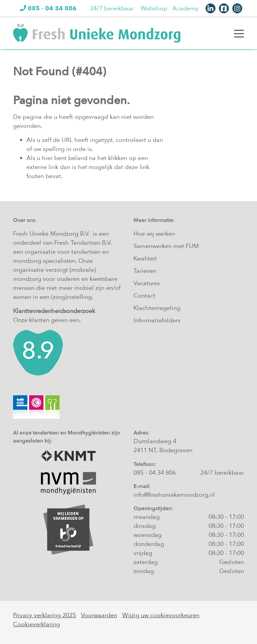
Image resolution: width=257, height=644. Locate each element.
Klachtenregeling (157, 308)
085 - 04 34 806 (155, 473)
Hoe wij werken (154, 234)
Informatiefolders (157, 320)
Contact (144, 296)
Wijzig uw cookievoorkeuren (161, 615)
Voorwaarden (99, 615)
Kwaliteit (145, 259)
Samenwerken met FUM (166, 246)
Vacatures (147, 283)
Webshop (154, 9)
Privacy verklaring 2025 (45, 615)
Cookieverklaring (36, 624)
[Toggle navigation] (239, 33)
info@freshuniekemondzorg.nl (174, 495)
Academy (185, 9)
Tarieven (145, 271)
